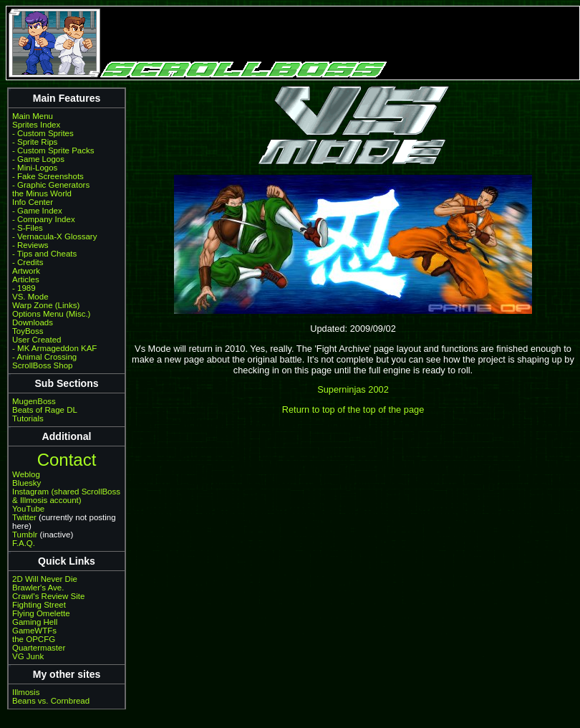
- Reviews (30, 245)
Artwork (26, 271)
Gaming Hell (35, 622)
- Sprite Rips (35, 142)
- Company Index (44, 219)
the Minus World (42, 193)
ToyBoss (28, 331)
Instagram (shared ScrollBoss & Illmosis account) (66, 496)
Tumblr (25, 535)
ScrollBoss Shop (43, 365)
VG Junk (28, 656)
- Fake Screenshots (48, 176)
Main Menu (33, 116)
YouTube (28, 509)
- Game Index (37, 211)
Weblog (26, 474)
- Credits (28, 262)
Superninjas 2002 (353, 389)
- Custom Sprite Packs (53, 150)
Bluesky (26, 483)
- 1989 (24, 288)
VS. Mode (30, 297)
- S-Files (28, 228)
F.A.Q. (24, 543)
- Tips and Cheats (44, 254)
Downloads (33, 322)
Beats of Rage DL (45, 410)
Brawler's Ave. (38, 588)
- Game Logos (38, 159)
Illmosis (26, 692)
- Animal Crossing (44, 357)
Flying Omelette (41, 613)
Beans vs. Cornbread (51, 701)
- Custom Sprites (43, 133)
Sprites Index (36, 125)
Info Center (33, 202)
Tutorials (28, 418)
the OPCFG (34, 639)
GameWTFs (34, 631)
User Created (37, 340)
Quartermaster (39, 648)
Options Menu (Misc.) (51, 314)
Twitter (24, 517)
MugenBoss (34, 401)
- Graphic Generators (51, 185)
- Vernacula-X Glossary (54, 236)
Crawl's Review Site (48, 596)
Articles (26, 279)
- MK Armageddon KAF (54, 348)
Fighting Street (39, 605)
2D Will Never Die (45, 579)
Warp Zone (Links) (46, 305)
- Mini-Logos (35, 168)
